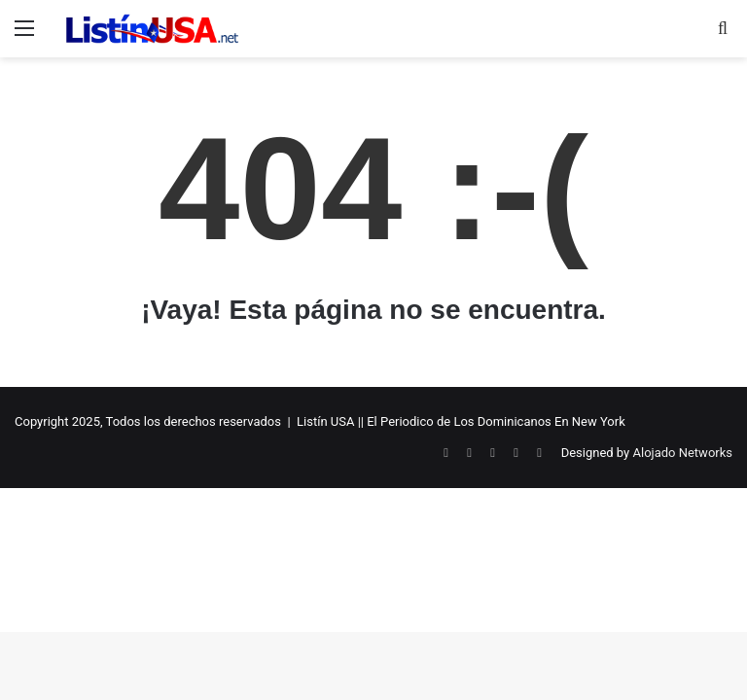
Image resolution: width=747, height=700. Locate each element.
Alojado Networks (682, 453)
